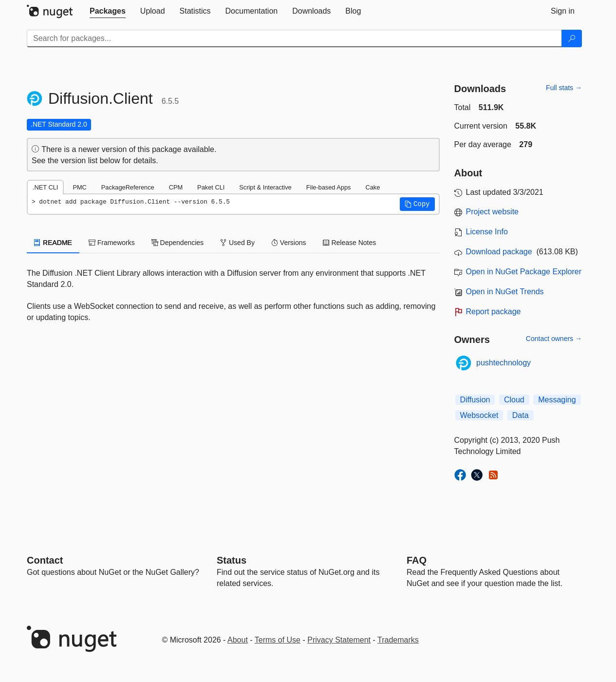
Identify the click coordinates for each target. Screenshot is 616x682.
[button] (417, 204)
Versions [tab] (289, 243)
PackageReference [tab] (128, 187)
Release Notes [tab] (350, 243)
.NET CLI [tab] (45, 187)
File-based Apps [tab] (329, 187)
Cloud (514, 400)
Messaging (557, 400)
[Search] (572, 38)
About (238, 640)
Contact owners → (554, 339)
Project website (493, 212)
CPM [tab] (176, 187)
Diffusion (475, 400)
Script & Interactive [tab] (265, 187)
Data (521, 415)
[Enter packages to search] (294, 38)
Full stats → (564, 88)
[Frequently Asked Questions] (417, 560)
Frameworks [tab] (112, 243)
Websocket (479, 415)
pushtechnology (504, 363)
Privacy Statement (339, 640)
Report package (494, 312)
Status (232, 560)
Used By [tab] (237, 243)
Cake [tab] (373, 187)
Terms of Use (278, 640)
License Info (487, 232)
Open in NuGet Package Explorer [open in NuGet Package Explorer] (524, 272)
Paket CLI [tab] (211, 187)
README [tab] (53, 243)
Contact (45, 560)
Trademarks (398, 640)
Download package (499, 252)
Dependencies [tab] (177, 243)
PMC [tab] (79, 187)
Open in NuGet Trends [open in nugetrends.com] (505, 292)
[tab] (108, 11)
